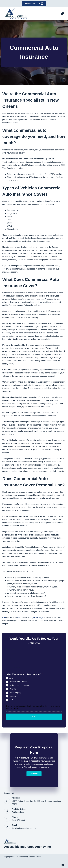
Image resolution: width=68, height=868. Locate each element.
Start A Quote (34, 4)
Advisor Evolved (35, 857)
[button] (34, 774)
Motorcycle (13, 696)
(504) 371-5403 (18, 820)
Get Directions (18, 812)
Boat (11, 700)
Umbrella (13, 689)
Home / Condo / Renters (18, 682)
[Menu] (62, 13)
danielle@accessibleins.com (24, 828)
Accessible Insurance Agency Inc (27, 847)
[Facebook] (63, 865)
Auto (11, 678)
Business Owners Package (19, 685)
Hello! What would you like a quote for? (24, 674)
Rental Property (15, 693)
